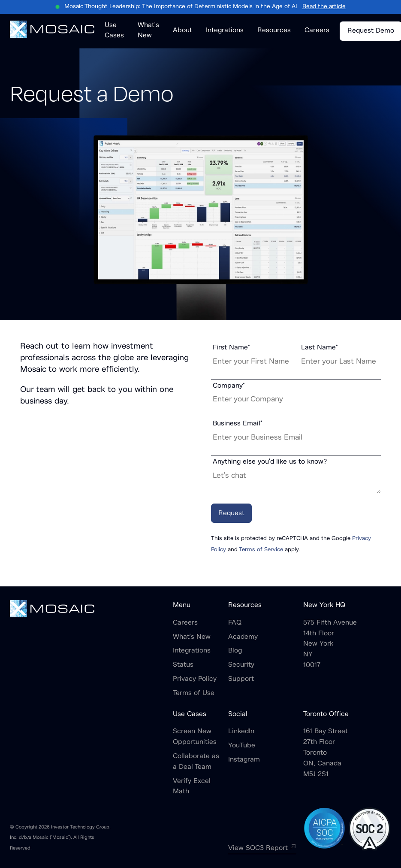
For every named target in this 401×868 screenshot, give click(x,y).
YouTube (242, 746)
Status (183, 665)
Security (241, 665)
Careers (185, 623)
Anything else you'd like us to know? (270, 462)
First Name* (231, 348)
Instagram (244, 760)
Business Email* (238, 424)
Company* (229, 386)
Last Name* (320, 348)
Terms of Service (261, 550)
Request (231, 513)
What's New (192, 637)
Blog (235, 651)
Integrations (192, 651)
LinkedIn (241, 731)
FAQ (235, 623)
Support (241, 679)
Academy (243, 637)
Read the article (324, 7)
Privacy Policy (195, 679)
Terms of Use (194, 693)
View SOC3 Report (262, 848)
